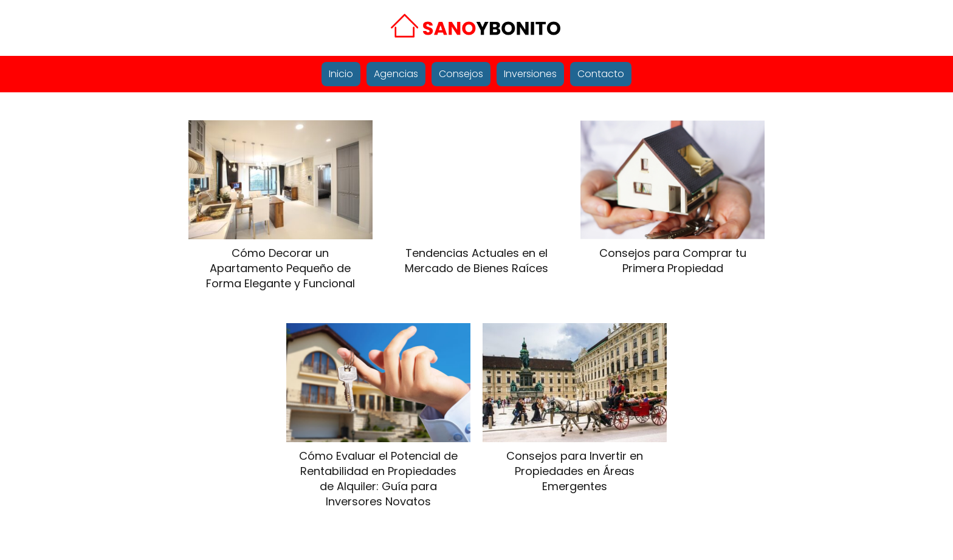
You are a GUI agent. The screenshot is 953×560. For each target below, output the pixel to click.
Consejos (461, 74)
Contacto (601, 74)
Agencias (396, 74)
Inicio (341, 74)
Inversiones (530, 74)
